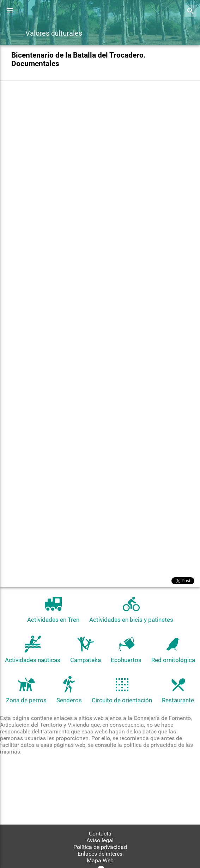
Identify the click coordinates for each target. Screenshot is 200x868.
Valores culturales (54, 33)
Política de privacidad (100, 847)
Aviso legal (100, 840)
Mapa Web (100, 860)
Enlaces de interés (100, 854)
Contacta (100, 834)
